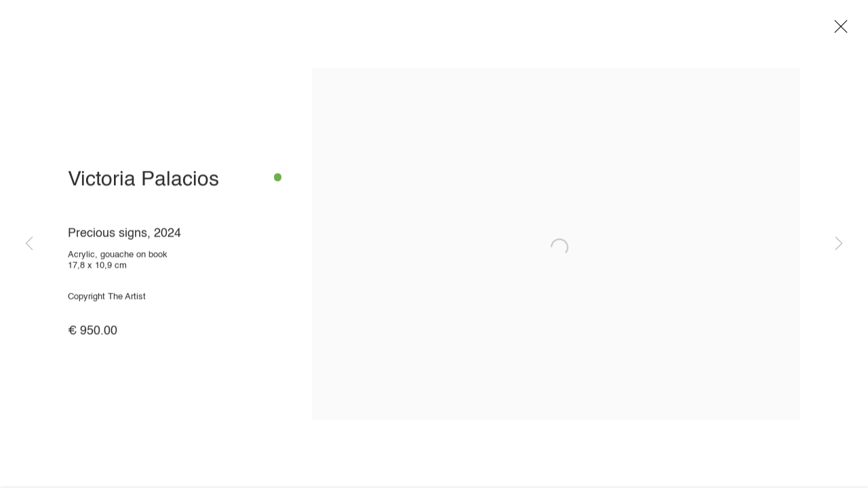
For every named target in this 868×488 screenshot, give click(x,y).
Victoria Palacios (143, 184)
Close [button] (841, 30)
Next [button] (839, 244)
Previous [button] (29, 244)
